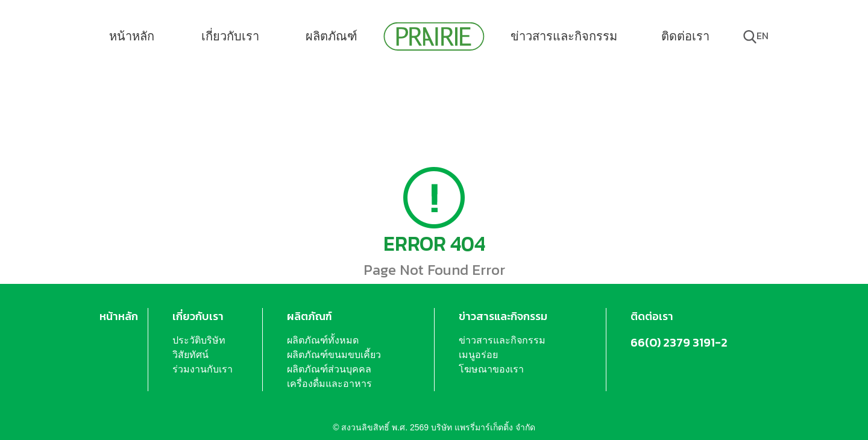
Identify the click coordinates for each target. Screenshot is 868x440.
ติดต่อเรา (685, 36)
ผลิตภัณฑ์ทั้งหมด (323, 340)
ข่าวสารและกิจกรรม (564, 36)
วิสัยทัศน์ (190, 355)
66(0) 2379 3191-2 (679, 342)
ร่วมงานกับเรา (203, 369)
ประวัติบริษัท (199, 340)
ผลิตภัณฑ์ (332, 36)
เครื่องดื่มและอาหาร (329, 384)
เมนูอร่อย (478, 355)
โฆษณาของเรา (491, 369)
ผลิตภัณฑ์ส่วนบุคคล (329, 369)
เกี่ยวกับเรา (230, 36)
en (763, 36)
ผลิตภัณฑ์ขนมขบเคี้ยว (334, 355)
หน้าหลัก (132, 36)
